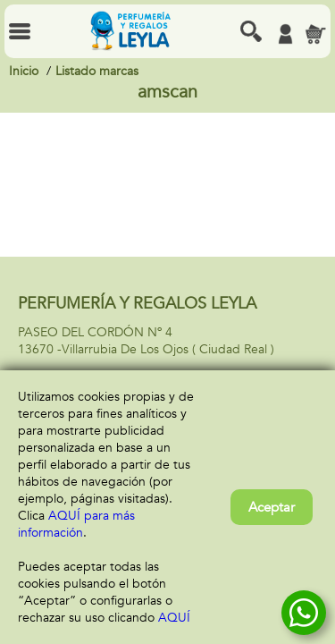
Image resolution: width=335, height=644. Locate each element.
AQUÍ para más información (76, 524)
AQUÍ (174, 618)
